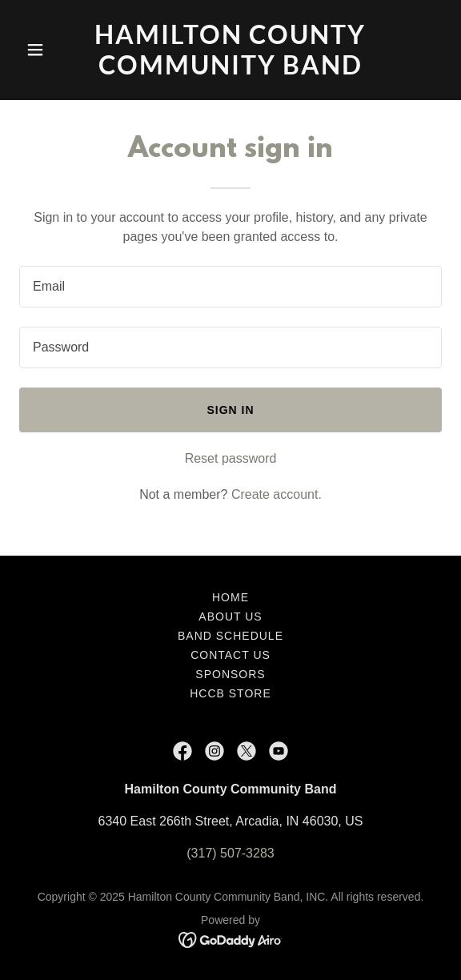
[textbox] (230, 287)
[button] (51, 50)
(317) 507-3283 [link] (230, 853)
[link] (230, 70)
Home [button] (230, 597)
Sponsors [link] (230, 674)
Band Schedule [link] (230, 636)
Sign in (230, 410)
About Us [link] (230, 617)
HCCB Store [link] (230, 693)
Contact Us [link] (230, 655)
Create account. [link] (277, 494)
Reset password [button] (231, 458)
